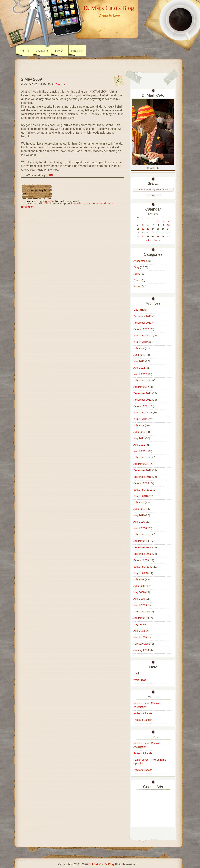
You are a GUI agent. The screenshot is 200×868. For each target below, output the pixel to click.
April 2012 (139, 368)
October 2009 (141, 560)
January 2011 (141, 464)
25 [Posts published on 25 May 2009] (138, 236)
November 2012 (142, 323)
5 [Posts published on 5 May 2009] (143, 225)
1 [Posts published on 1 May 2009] (158, 221)
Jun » (157, 240)
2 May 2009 (32, 79)
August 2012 (141, 342)
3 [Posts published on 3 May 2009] (168, 221)
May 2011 (139, 438)
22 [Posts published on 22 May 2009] (158, 233)
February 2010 (142, 535)
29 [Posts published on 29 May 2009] (158, 236)
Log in (137, 673)
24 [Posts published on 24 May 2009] (168, 233)
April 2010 (139, 522)
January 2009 (141, 618)
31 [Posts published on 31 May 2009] (168, 236)
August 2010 (141, 496)
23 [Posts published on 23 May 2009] (163, 233)
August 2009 (141, 573)
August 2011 (141, 419)
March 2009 (140, 605)
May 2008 (139, 624)
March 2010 (140, 528)
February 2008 (142, 644)
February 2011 (142, 458)
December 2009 (142, 547)
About (24, 51)
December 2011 (142, 393)
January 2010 (141, 541)
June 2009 (139, 586)
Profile (77, 51)
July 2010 (139, 502)
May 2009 (139, 592)
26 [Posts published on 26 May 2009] (143, 236)
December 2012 (142, 316)
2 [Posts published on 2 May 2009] (163, 221)
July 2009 (139, 579)
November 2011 (142, 400)
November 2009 (142, 554)
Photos (137, 280)
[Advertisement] (153, 808)
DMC (50, 175)
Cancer (42, 51)
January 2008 (141, 650)
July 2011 (139, 425)
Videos (137, 287)
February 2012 (142, 381)
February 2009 (142, 612)
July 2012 (139, 348)
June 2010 (139, 509)
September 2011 (143, 413)
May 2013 (139, 310)
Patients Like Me (143, 713)
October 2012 (141, 329)
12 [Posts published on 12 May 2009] (143, 229)
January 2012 (141, 387)
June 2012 (139, 355)
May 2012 (139, 361)
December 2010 (142, 470)
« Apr (149, 240)
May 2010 (139, 515)
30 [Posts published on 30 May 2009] (163, 236)
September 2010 (143, 490)
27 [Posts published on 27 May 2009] (148, 236)
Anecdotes (139, 261)
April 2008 (139, 631)
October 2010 (141, 483)
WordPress (140, 680)
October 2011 (141, 406)
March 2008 (140, 637)
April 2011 (139, 445)
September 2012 (143, 336)
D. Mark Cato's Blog (109, 8)
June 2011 (139, 432)
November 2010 (142, 477)
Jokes (137, 274)
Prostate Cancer (143, 720)
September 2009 (143, 567)
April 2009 (139, 599)
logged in (49, 201)
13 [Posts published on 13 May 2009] (148, 229)
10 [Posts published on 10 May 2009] (168, 225)
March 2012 (140, 374)
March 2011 (140, 451)
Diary (60, 51)
